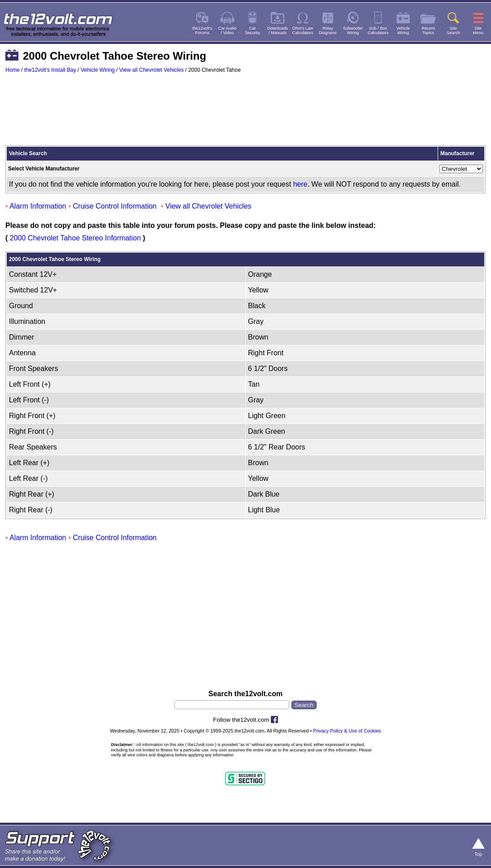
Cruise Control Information (115, 206)
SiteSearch (453, 31)
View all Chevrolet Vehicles (152, 70)
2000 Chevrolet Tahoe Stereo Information (75, 238)
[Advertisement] (245, 113)
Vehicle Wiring (98, 70)
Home (13, 70)
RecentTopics (428, 31)
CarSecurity (252, 31)
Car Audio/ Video (228, 31)
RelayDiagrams (328, 31)
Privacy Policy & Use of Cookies (347, 731)
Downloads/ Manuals (278, 31)
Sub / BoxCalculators (378, 31)
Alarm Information (38, 206)
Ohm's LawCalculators (303, 31)
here (300, 184)
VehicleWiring (403, 31)
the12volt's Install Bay (50, 70)
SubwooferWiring (353, 31)
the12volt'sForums (202, 31)
